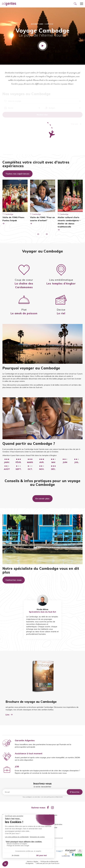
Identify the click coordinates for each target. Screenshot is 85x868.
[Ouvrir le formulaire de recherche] (75, 4)
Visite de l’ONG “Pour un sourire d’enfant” (42, 221)
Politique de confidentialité (49, 861)
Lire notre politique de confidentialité (52, 797)
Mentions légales (33, 861)
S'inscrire (75, 792)
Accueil (34, 24)
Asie (41, 24)
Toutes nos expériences (18, 174)
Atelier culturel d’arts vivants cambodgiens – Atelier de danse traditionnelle (69, 224)
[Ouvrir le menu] (82, 4)
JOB (17, 766)
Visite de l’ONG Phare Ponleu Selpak (13, 221)
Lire (9, 715)
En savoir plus (42, 499)
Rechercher (42, 115)
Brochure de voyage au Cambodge (31, 702)
